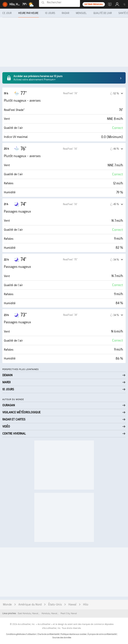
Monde (7, 605)
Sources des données (62, 638)
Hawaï (72, 605)
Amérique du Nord (30, 605)
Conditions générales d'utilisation (21, 634)
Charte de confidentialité (49, 634)
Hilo (86, 605)
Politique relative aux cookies (74, 634)
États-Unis (55, 605)
